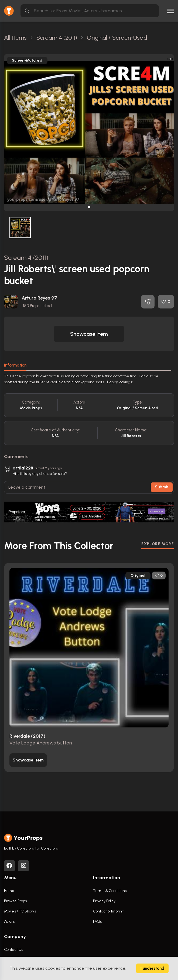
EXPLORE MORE (158, 544)
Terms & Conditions (110, 891)
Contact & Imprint (108, 911)
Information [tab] (15, 365)
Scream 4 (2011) (26, 258)
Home (9, 891)
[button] (89, 207)
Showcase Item (89, 334)
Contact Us (13, 950)
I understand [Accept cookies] (152, 968)
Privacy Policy (104, 901)
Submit (162, 487)
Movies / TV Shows (20, 911)
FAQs (97, 922)
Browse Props (15, 901)
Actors (9, 922)
